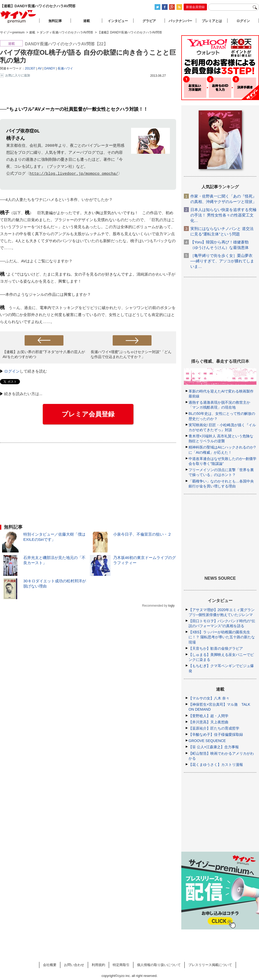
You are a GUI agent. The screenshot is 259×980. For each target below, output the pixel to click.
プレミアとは (212, 21)
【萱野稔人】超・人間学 (208, 716)
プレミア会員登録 (88, 414)
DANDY (50, 68)
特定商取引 (121, 965)
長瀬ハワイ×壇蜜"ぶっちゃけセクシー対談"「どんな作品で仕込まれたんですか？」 (131, 354)
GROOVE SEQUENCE (207, 741)
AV (40, 68)
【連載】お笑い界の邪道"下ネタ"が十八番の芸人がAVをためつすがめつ (44, 354)
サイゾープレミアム (18, 16)
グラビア (149, 21)
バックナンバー (180, 21)
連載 (87, 21)
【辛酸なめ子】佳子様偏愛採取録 (216, 734)
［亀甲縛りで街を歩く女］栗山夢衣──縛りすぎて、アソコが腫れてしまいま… (222, 261)
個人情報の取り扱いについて (159, 965)
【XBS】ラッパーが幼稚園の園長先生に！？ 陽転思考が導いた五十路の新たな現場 (222, 637)
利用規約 (98, 965)
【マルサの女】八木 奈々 (209, 698)
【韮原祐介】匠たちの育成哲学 (214, 728)
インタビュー (118, 21)
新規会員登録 (195, 7)
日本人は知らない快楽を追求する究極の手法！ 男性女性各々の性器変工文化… (223, 215)
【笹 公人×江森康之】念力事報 (214, 747)
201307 (30, 68)
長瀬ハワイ (65, 68)
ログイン (12, 371)
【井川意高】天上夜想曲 (208, 722)
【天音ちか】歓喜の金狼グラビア (216, 648)
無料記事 (55, 21)
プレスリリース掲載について (210, 965)
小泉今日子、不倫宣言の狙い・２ (142, 534)
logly (171, 606)
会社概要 (50, 965)
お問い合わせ (74, 965)
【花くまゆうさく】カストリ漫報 (216, 765)
